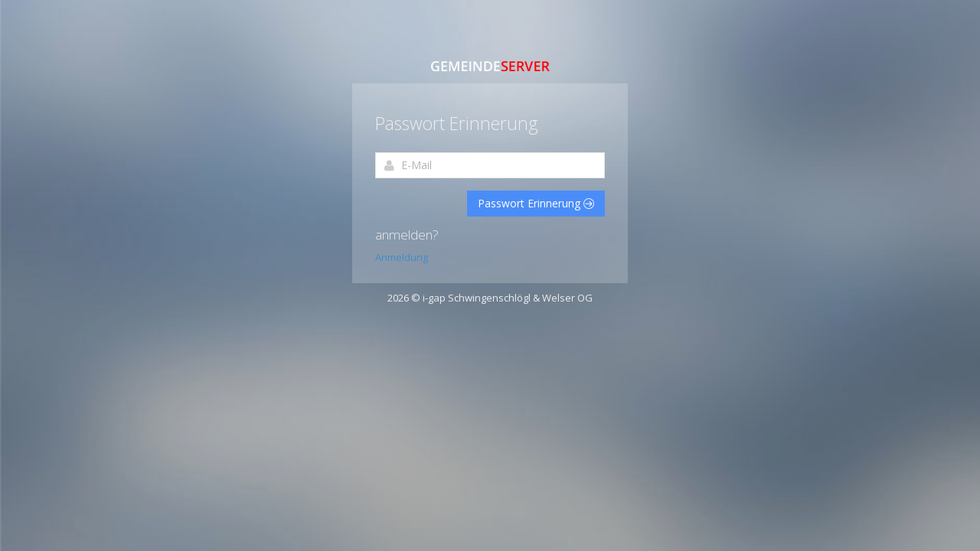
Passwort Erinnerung (536, 203)
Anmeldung (402, 257)
